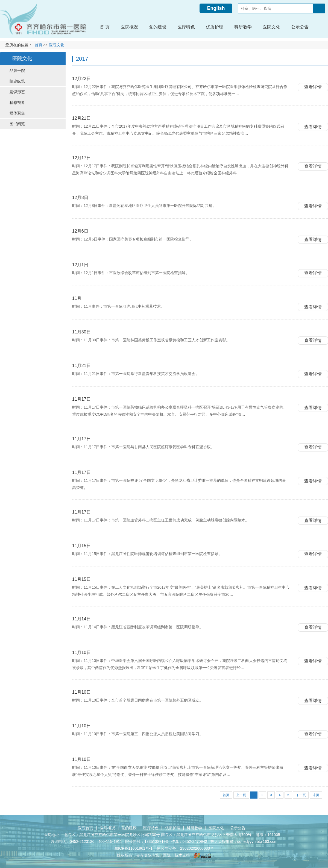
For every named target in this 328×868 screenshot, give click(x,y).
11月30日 (81, 332)
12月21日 (81, 118)
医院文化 (216, 828)
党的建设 (129, 828)
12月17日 (81, 158)
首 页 (105, 27)
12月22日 (81, 78)
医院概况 (107, 828)
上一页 (239, 795)
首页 (39, 45)
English (216, 8)
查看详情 (313, 87)
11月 (77, 298)
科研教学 (194, 828)
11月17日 (81, 399)
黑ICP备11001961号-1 (134, 848)
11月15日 (81, 545)
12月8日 (80, 197)
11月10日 (81, 652)
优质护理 (173, 828)
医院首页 (86, 828)
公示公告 (238, 828)
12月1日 (80, 264)
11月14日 (81, 619)
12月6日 (80, 231)
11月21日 (81, 365)
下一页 (300, 795)
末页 (316, 795)
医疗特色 (151, 828)
